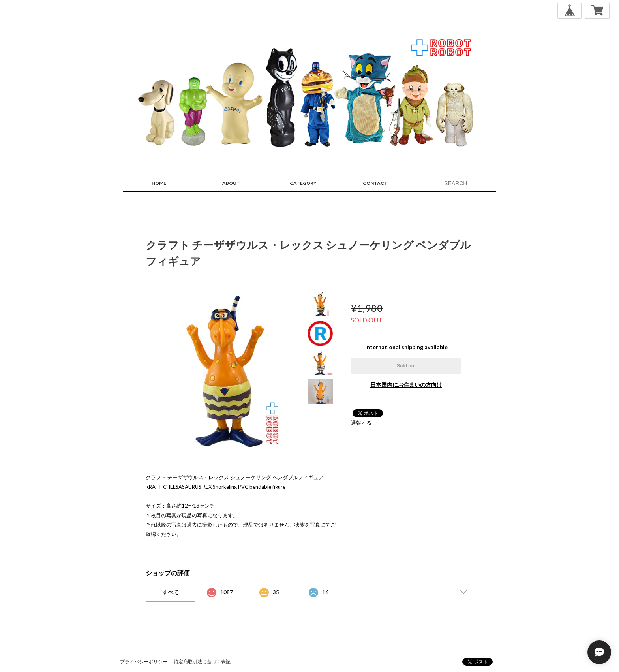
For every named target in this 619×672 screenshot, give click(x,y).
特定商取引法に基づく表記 (202, 662)
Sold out (406, 366)
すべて (171, 592)
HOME (159, 183)
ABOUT (231, 183)
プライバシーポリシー (144, 662)
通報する (361, 423)
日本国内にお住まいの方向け (406, 385)
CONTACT (375, 183)
